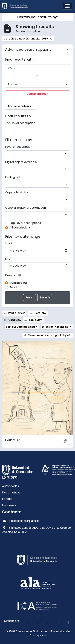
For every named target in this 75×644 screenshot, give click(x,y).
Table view (33, 320)
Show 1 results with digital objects (47, 335)
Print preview (14, 313)
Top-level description (20, 123)
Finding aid (12, 177)
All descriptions (20, 228)
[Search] (37, 68)
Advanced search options (28, 49)
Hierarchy (38, 313)
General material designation (25, 208)
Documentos (11, 492)
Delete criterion (37, 94)
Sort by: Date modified (21, 327)
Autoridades (11, 486)
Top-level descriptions (25, 223)
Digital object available (21, 162)
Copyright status (17, 192)
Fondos (7, 499)
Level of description (19, 147)
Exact (13, 287)
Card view (12, 320)
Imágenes (9, 505)
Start (9, 243)
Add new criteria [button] (19, 106)
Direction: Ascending (56, 327)
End (8, 259)
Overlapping (18, 283)
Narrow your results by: (37, 17)
